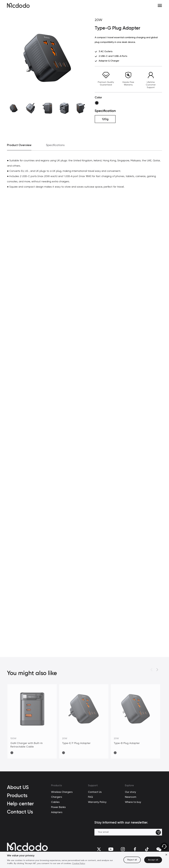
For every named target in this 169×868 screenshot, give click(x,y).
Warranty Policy (97, 802)
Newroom (131, 797)
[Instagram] (123, 849)
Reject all (132, 860)
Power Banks (58, 807)
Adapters (57, 812)
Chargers (57, 797)
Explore (129, 786)
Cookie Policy (79, 863)
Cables (55, 802)
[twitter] (99, 849)
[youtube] (111, 849)
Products (17, 795)
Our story (130, 792)
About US (18, 787)
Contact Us (20, 812)
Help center (20, 804)
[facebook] (135, 849)
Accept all (153, 860)
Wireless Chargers (62, 792)
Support (93, 786)
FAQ (90, 797)
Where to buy (133, 802)
